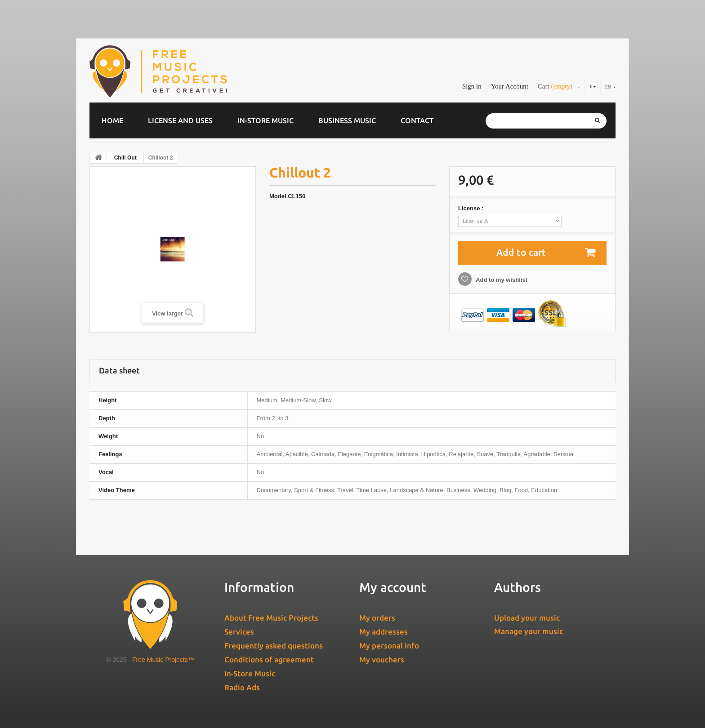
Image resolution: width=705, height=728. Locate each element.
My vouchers (382, 659)
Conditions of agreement (269, 659)
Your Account (510, 86)
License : (472, 208)
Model (278, 196)
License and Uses (180, 120)
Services (239, 632)
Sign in (472, 86)
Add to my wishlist (501, 280)
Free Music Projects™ (163, 660)
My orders (377, 618)
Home (112, 120)
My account (393, 587)
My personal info (389, 646)
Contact (417, 120)
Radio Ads (242, 687)
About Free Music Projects (271, 618)
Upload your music (527, 618)
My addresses (384, 632)
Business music (347, 120)
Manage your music (529, 631)
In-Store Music (265, 120)
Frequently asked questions (274, 646)
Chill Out (125, 158)
